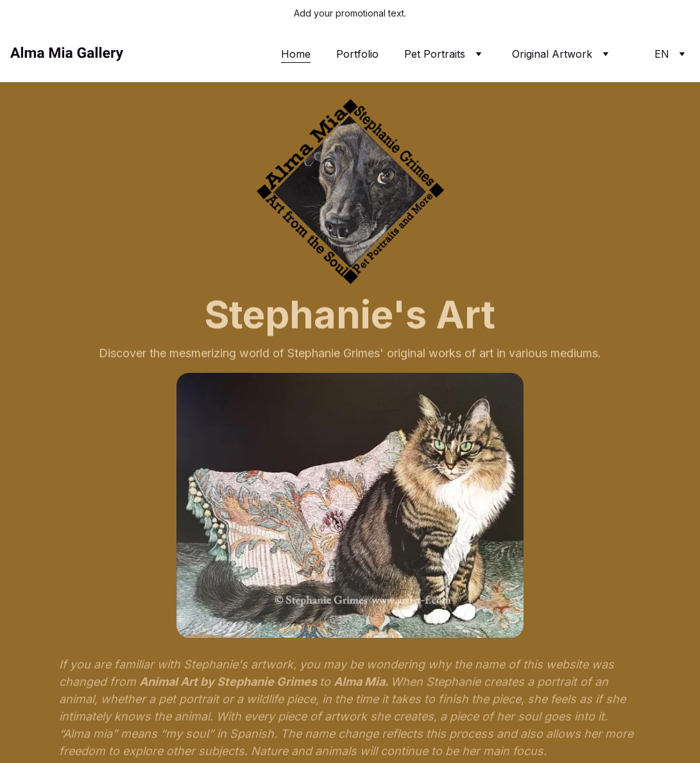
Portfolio (357, 54)
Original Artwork (552, 54)
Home (296, 54)
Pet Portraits (435, 54)
